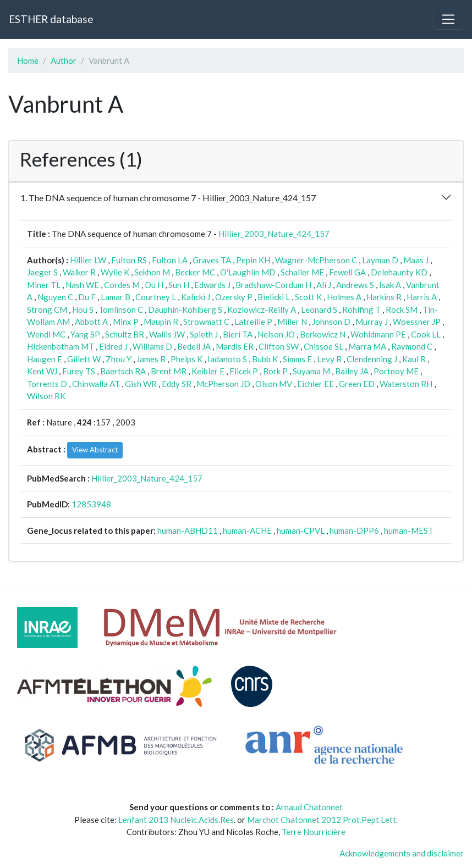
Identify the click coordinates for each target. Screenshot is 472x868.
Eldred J (113, 346)
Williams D (152, 346)
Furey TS (79, 371)
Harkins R (384, 297)
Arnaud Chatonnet (309, 807)
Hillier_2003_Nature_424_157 (274, 234)
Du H (154, 285)
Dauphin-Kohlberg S (185, 309)
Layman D (380, 260)
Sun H (179, 285)
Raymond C (412, 346)
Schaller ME (302, 272)
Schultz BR (125, 334)
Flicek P (244, 371)
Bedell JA (194, 346)
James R (151, 359)
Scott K (308, 297)
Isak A (390, 285)
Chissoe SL (323, 346)
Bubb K (265, 359)
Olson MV (274, 384)
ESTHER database (51, 19)
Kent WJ (42, 371)
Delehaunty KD (399, 272)
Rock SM (402, 309)
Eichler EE (315, 384)
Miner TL (44, 285)
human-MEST (409, 530)
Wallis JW (167, 334)
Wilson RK (46, 396)
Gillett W (84, 359)
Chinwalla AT (96, 384)
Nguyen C (55, 297)
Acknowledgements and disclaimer (402, 853)
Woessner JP (417, 322)
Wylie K (115, 272)
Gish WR (141, 384)
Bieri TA (238, 334)
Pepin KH (253, 260)
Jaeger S (42, 272)
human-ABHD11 (188, 530)
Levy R (329, 359)
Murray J (372, 322)
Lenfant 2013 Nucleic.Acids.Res (176, 820)
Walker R (79, 272)
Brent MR (169, 371)
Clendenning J (372, 359)
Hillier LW (88, 260)
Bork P (275, 371)
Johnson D (331, 322)
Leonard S (319, 309)
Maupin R (161, 322)
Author (64, 60)
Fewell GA (347, 272)
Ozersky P (234, 297)
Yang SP (85, 334)
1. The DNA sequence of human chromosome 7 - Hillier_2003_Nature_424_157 (168, 198)
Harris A (422, 297)
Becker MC (195, 272)
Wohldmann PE (378, 334)
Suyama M (311, 371)
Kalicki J (196, 297)
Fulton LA (170, 260)
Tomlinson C (121, 309)
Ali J (324, 285)
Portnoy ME (396, 371)
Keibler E (208, 371)
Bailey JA (352, 371)
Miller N (292, 322)
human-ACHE (247, 530)
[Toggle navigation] (448, 19)
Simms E (297, 359)
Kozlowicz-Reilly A (262, 309)
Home (28, 60)
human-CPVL (301, 530)
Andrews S (355, 285)
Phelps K (186, 359)
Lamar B (116, 297)
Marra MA (367, 346)
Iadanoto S (227, 359)
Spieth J (204, 334)
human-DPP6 (354, 530)
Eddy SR (177, 384)
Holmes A (344, 297)
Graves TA (212, 260)
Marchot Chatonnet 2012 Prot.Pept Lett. (322, 820)
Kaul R (414, 359)
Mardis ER (235, 346)
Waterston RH (406, 384)
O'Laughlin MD (248, 272)
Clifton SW (279, 346)
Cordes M (122, 285)
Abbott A (91, 322)
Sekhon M (152, 272)
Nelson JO (276, 334)
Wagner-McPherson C (316, 260)
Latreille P (253, 322)
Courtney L (156, 297)
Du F (87, 297)
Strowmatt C (206, 322)
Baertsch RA (123, 371)
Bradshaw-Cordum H (273, 285)
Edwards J (212, 285)
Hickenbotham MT (61, 346)
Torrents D (47, 384)
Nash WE (82, 285)
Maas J (416, 260)
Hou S (83, 309)
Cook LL (426, 334)
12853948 (91, 504)
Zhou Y (119, 359)
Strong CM (47, 309)
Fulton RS (129, 260)
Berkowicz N (323, 334)
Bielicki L (274, 297)
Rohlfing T (361, 309)
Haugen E (45, 359)
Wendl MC (46, 334)
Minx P (126, 322)
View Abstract (95, 450)
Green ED (357, 384)
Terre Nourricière (314, 832)
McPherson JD (223, 384)
